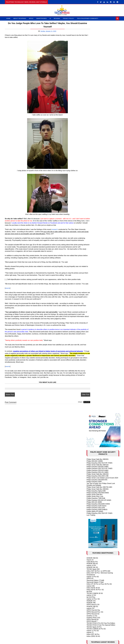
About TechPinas (20, 18)
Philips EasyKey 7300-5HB (96, 107)
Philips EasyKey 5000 (94, 90)
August (93, 420)
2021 (91, 395)
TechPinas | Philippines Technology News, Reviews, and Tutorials (68, 642)
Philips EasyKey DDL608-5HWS (98, 101)
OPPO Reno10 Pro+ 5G (95, 220)
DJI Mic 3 (90, 259)
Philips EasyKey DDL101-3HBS (98, 81)
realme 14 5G (91, 174)
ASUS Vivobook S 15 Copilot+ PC (98, 265)
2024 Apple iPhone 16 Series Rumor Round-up (103, 345)
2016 (91, 406)
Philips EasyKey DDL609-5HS (97, 88)
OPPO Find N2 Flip (93, 369)
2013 (91, 592)
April (93, 429)
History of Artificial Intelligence (97, 339)
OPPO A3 (90, 187)
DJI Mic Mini (91, 270)
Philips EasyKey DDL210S (96, 116)
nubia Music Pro (92, 170)
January (94, 436)
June (93, 424)
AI (50, 18)
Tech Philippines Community (88, 18)
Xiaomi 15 (90, 168)
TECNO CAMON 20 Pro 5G (96, 237)
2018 (91, 402)
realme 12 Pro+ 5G (93, 207)
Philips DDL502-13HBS (95, 69)
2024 (91, 388)
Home (8, 18)
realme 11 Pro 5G (93, 239)
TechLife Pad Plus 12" (94, 263)
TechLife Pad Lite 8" (93, 261)
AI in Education (92, 343)
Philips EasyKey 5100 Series (97, 114)
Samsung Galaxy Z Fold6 (95, 189)
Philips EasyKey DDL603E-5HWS (98, 112)
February (94, 433)
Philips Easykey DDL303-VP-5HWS (99, 109)
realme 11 (90, 241)
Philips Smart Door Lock (95, 105)
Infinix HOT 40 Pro (93, 243)
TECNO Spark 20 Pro (94, 235)
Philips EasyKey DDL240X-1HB (98, 84)
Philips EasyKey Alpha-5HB (96, 99)
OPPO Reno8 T (92, 230)
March (93, 431)
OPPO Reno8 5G (93, 228)
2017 (91, 404)
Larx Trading (91, 123)
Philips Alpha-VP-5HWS (95, 120)
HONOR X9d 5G (92, 166)
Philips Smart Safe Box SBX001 (98, 97)
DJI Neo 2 (90, 257)
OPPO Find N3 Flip (93, 219)
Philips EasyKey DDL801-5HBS (98, 75)
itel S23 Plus (91, 206)
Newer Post (10, 403)
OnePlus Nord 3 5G (93, 226)
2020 (91, 397)
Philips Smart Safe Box (95, 103)
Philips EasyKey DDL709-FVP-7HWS (99, 122)
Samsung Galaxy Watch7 (95, 267)
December (95, 411)
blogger (78, 411)
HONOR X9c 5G (92, 176)
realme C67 (91, 217)
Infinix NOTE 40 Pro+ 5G (95, 198)
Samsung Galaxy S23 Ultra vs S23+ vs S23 (102, 367)
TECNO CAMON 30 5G (95, 202)
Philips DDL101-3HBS (94, 110)
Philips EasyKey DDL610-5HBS (98, 79)
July (92, 422)
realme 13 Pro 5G (93, 185)
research (55, 232)
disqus (71, 411)
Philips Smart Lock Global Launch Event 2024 (102, 86)
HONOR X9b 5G (92, 215)
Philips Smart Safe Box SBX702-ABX (99, 96)
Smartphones (41, 18)
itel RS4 (89, 200)
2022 (91, 393)
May (93, 427)
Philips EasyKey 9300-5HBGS (97, 118)
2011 (91, 597)
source (8, 295)
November (95, 413)
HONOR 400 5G (92, 172)
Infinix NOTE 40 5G (93, 196)
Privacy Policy (69, 18)
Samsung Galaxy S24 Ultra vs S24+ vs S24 (102, 354)
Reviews (57, 18)
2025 (91, 386)
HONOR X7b (91, 209)
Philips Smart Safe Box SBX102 (98, 73)
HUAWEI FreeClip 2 (93, 255)
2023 (91, 391)
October (94, 415)
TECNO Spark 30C (93, 178)
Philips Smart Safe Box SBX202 (98, 82)
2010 (91, 599)
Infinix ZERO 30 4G (93, 245)
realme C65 (91, 194)
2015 (91, 409)
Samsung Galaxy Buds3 (95, 269)
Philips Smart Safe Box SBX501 (98, 68)
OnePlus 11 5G (92, 224)
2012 (91, 595)
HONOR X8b (91, 211)
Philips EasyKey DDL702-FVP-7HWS (99, 71)
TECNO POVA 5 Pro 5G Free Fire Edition (101, 232)
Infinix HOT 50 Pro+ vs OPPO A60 (98, 179)
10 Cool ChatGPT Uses (95, 341)
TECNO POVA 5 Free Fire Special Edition (101, 233)
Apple (31, 18)
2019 (91, 400)
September (95, 418)
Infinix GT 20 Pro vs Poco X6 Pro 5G (99, 193)
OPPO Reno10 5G (93, 222)
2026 (91, 384)
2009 (91, 601)
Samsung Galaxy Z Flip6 (95, 191)
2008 (91, 604)
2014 (91, 590)
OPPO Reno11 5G (93, 213)
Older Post (77, 403)
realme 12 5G (91, 204)
